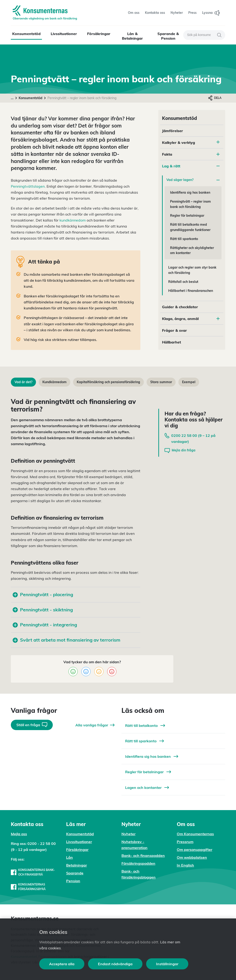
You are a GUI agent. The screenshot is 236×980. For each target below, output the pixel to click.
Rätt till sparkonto (184, 239)
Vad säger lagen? (193, 180)
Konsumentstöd (26, 34)
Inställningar (167, 964)
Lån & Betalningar (132, 36)
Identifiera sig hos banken (190, 192)
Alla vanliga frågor (95, 725)
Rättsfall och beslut (183, 282)
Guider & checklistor (180, 307)
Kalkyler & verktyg (178, 142)
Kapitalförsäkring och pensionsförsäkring (108, 382)
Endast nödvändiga (115, 964)
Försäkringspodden (138, 863)
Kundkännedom (55, 382)
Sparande (75, 873)
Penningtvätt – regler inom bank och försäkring (190, 204)
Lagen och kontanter (147, 788)
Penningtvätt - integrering (45, 625)
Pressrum (185, 842)
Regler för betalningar (187, 216)
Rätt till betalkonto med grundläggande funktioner (190, 227)
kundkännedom (73, 220)
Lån (69, 857)
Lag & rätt (191, 166)
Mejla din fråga (180, 451)
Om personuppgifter (195, 850)
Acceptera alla (62, 964)
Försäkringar (99, 34)
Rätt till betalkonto (145, 725)
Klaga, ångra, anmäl (191, 319)
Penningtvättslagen (28, 186)
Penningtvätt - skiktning (43, 610)
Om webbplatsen (192, 857)
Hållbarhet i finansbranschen (191, 291)
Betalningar (77, 865)
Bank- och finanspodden (143, 856)
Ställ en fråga (32, 725)
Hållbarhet (171, 342)
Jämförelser (173, 131)
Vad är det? (23, 382)
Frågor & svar (174, 330)
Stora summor (161, 382)
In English (185, 865)
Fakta (191, 154)
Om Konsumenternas (195, 834)
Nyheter (128, 834)
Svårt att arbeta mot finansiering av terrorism (66, 640)
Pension (73, 881)
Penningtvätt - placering (43, 594)
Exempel (189, 382)
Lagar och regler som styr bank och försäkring (192, 270)
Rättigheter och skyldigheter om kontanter (192, 250)
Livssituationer (64, 34)
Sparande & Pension (168, 36)
